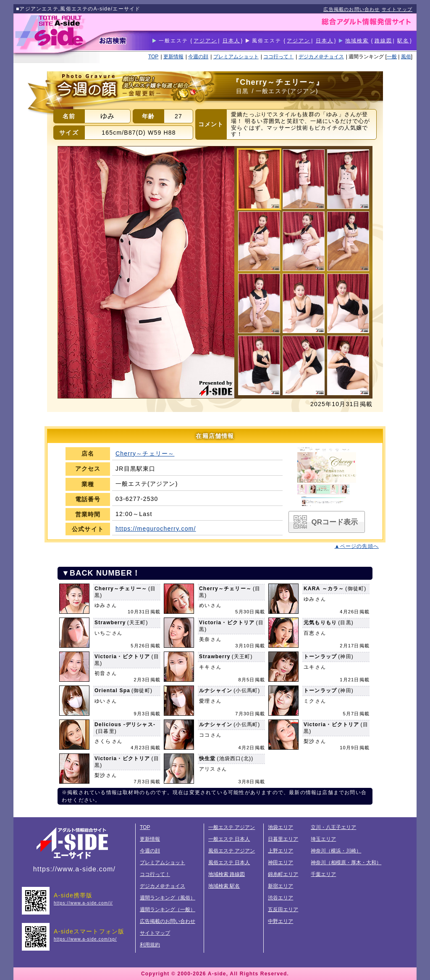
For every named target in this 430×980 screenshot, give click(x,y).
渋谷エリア (281, 898)
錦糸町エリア (283, 874)
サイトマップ (397, 9)
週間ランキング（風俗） (168, 898)
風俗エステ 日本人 (229, 863)
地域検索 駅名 (224, 886)
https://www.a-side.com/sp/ (85, 939)
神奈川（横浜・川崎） (336, 851)
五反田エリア (283, 910)
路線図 (383, 41)
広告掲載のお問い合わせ (351, 9)
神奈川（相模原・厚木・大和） (346, 863)
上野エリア (281, 851)
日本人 (231, 41)
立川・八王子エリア (333, 827)
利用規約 (150, 945)
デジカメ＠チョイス (321, 57)
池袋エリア (281, 827)
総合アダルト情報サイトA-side (72, 843)
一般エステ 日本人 (229, 839)
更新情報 (173, 57)
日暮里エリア (283, 839)
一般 (392, 57)
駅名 (403, 41)
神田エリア (281, 863)
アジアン (205, 41)
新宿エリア (281, 886)
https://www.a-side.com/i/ (83, 903)
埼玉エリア (323, 839)
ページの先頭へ (359, 546)
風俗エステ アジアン (232, 851)
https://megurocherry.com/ (156, 529)
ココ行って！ (278, 57)
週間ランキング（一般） (168, 910)
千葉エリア (323, 874)
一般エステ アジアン (232, 827)
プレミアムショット (236, 57)
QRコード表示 (335, 522)
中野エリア (281, 921)
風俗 (406, 57)
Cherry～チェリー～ (145, 454)
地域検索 (357, 41)
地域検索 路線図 (227, 874)
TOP (153, 57)
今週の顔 (198, 57)
